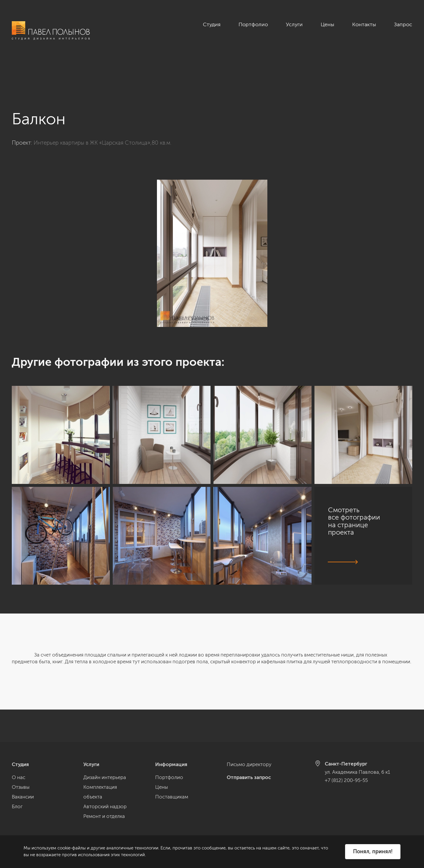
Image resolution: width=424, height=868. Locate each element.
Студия (212, 24)
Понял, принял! (373, 852)
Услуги (294, 24)
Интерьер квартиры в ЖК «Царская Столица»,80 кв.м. (102, 110)
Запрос (403, 24)
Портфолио (253, 24)
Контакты (364, 24)
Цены (327, 24)
